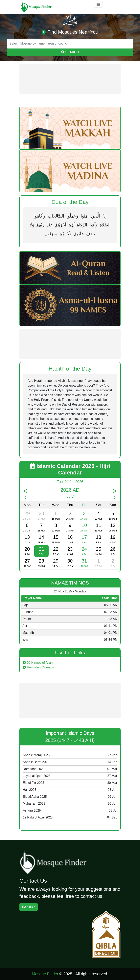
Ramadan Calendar (39, 667)
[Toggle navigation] (98, 5)
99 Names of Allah (38, 663)
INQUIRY (29, 907)
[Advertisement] (70, 79)
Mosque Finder (45, 974)
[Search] (70, 44)
